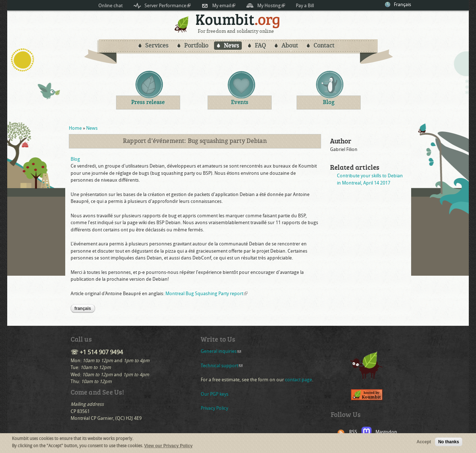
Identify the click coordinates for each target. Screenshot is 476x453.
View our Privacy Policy (168, 447)
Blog (75, 159)
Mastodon (386, 432)
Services (157, 46)
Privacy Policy (214, 408)
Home (75, 128)
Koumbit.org (238, 21)
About (290, 46)
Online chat (110, 6)
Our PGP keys (215, 394)
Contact (324, 46)
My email (224, 6)
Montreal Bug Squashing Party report (206, 294)
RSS (353, 432)
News (231, 46)
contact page (299, 380)
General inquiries (221, 351)
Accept (424, 443)
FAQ (260, 46)
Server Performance (168, 6)
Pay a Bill (305, 6)
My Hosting (271, 6)
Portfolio (196, 46)
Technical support (222, 366)
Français (402, 5)
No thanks (449, 443)
